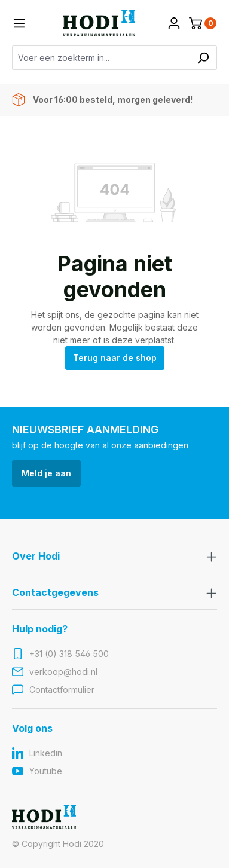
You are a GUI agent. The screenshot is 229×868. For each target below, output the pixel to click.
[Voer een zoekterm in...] (101, 58)
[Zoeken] (203, 58)
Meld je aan (46, 473)
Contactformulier (62, 690)
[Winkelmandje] (203, 23)
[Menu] (19, 23)
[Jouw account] (174, 23)
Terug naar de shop (115, 358)
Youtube (46, 771)
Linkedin (46, 753)
